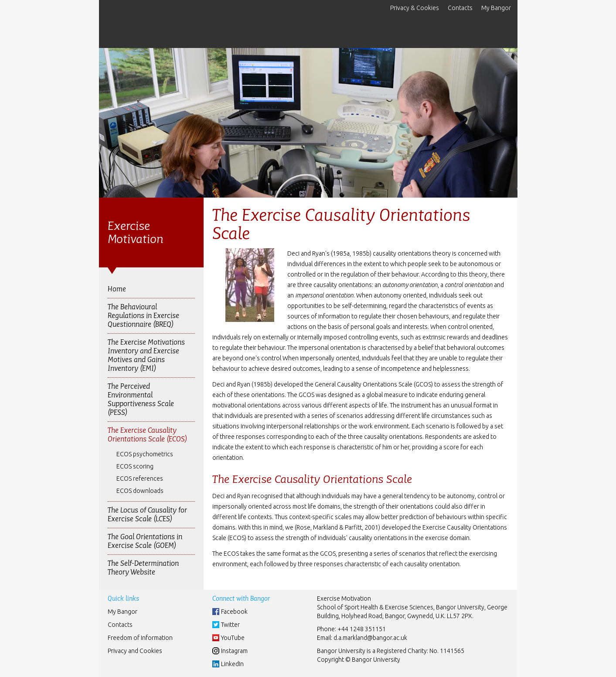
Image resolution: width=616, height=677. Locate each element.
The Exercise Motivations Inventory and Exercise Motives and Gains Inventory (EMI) (146, 355)
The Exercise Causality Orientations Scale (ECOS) (147, 435)
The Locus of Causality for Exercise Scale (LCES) (147, 515)
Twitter (230, 625)
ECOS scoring (135, 466)
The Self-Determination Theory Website (143, 568)
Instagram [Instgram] (234, 651)
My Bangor (496, 8)
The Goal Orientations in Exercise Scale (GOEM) (145, 541)
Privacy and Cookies (135, 651)
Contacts (460, 8)
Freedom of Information (140, 638)
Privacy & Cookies (415, 8)
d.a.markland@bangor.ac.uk (370, 638)
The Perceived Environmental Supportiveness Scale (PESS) (141, 399)
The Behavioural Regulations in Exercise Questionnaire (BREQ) (143, 316)
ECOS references (140, 479)
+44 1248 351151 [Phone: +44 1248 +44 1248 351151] (362, 629)
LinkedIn (232, 664)
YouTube (233, 638)
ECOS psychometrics (145, 454)
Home (117, 289)
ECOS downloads (140, 491)
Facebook (234, 612)
